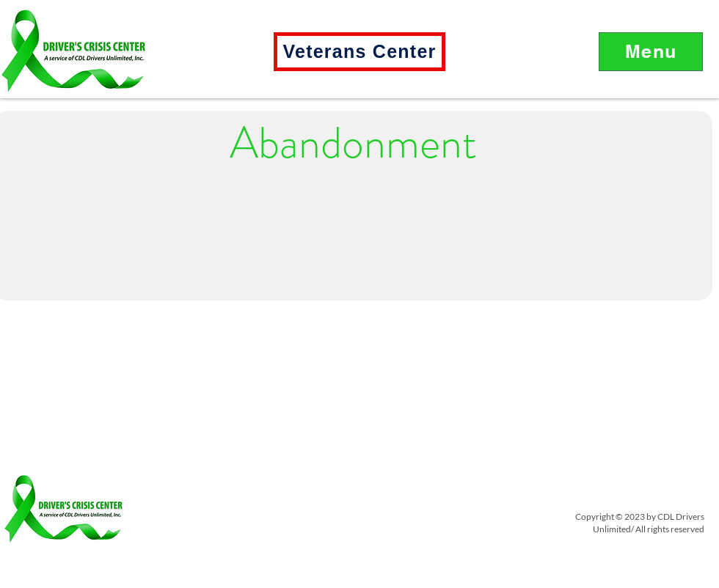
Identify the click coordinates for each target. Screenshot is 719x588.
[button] (651, 52)
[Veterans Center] (359, 52)
